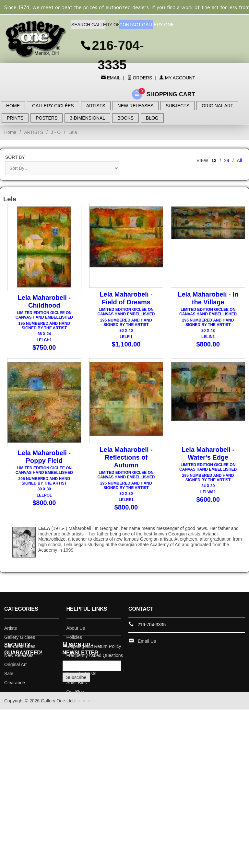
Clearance (15, 687)
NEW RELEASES (136, 106)
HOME (13, 106)
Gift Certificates (20, 651)
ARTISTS (96, 106)
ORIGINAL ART (217, 106)
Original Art (15, 669)
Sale (9, 678)
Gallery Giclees (20, 642)
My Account (177, 78)
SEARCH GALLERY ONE (88, 25)
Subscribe (76, 682)
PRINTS (15, 118)
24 (227, 160)
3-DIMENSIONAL (87, 118)
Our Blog (75, 696)
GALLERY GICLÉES (53, 106)
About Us (76, 633)
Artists (11, 633)
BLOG (152, 118)
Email (113, 78)
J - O (56, 132)
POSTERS (47, 118)
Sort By (15, 157)
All (239, 160)
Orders (140, 78)
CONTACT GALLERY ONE (136, 25)
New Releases (19, 660)
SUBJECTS (178, 106)
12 (214, 160)
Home (10, 132)
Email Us (147, 646)
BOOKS (125, 118)
